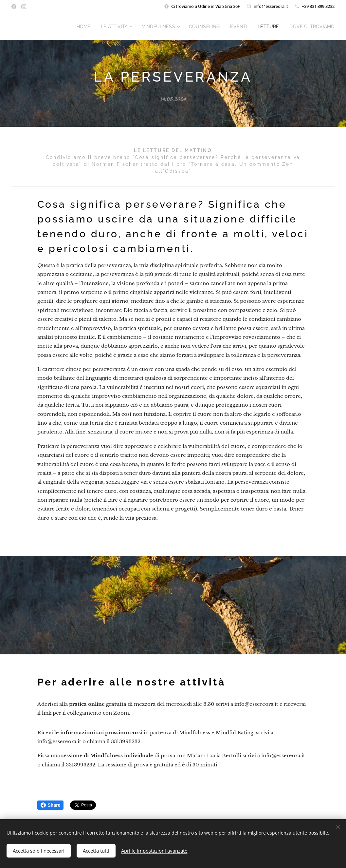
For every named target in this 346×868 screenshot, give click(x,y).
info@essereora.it (271, 6)
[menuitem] (104, 27)
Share (51, 805)
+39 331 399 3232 (318, 6)
